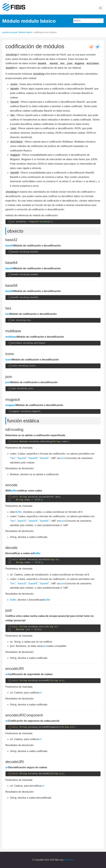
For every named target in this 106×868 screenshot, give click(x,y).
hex (8, 314)
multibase (11, 337)
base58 (9, 291)
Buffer (13, 491)
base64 (9, 268)
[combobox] (88, 21)
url (7, 674)
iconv (9, 360)
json (8, 382)
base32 (9, 246)
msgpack (11, 405)
